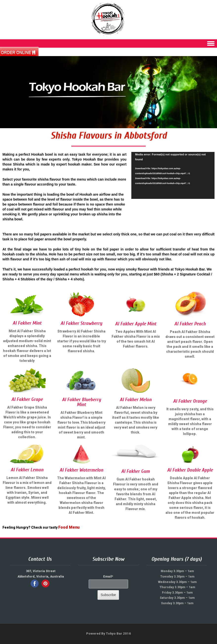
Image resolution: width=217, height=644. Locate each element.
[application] (173, 175)
